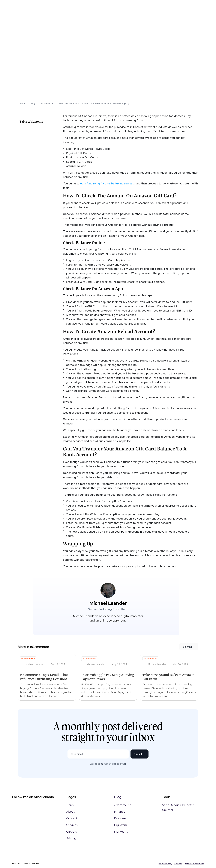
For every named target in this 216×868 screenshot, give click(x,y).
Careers (72, 832)
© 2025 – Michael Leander (26, 864)
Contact (72, 818)
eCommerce (123, 805)
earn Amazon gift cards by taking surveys (107, 183)
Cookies (178, 864)
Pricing (71, 838)
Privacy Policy (165, 864)
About (70, 812)
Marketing (121, 832)
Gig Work (121, 825)
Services (72, 825)
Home (71, 805)
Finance (120, 812)
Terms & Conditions (194, 864)
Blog (118, 797)
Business (120, 818)
